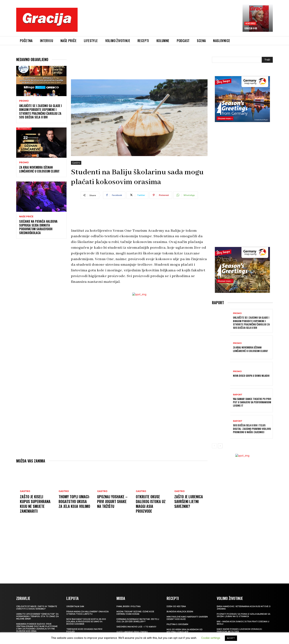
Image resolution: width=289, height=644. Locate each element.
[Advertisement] (160, 22)
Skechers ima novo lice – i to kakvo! (136, 627)
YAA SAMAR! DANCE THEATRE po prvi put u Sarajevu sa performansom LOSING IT (252, 402)
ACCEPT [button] (231, 638)
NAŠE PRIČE (26, 217)
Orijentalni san (75, 606)
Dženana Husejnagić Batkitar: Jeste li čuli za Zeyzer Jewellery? (138, 620)
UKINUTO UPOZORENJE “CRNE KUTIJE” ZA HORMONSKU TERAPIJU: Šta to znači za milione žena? (37, 616)
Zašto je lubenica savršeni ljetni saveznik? (189, 501)
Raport (238, 395)
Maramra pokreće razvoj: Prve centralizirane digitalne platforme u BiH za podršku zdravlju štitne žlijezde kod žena (37, 628)
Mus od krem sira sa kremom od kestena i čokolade (185, 631)
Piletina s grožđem (177, 624)
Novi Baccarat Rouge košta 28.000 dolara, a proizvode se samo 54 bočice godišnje (86, 622)
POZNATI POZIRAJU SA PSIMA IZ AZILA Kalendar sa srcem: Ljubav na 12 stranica (243, 615)
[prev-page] (214, 446)
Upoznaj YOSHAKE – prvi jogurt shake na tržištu (112, 501)
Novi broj (250, 23)
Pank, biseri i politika (128, 606)
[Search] (267, 60)
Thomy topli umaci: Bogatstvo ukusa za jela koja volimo (74, 501)
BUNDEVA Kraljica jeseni (180, 612)
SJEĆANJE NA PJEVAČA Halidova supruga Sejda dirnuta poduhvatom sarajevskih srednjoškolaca (38, 227)
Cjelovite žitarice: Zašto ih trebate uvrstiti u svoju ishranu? (37, 608)
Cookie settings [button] (211, 638)
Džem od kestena (176, 606)
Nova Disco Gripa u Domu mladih (251, 375)
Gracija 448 (251, 28)
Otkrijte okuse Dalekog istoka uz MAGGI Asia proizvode (151, 504)
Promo (24, 101)
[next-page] (220, 446)
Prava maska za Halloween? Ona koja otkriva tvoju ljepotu (87, 613)
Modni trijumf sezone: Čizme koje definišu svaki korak (135, 613)
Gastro (76, 163)
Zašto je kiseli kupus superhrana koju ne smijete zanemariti (35, 504)
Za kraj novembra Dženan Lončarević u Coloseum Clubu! (39, 169)
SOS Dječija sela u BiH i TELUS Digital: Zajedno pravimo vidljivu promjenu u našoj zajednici (252, 428)
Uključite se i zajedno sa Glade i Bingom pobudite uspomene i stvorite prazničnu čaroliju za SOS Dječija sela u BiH (40, 111)
